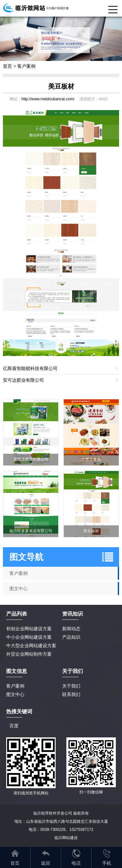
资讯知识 (73, 614)
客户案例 (26, 66)
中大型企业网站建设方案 (31, 646)
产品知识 (71, 637)
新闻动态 (71, 629)
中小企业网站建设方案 (29, 637)
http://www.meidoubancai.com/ (48, 99)
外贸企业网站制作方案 (29, 654)
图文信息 (17, 671)
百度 (14, 726)
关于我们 (71, 686)
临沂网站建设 (66, 838)
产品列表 (17, 614)
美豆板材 (61, 86)
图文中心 (15, 694)
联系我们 (71, 694)
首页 (7, 66)
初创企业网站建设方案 (29, 629)
